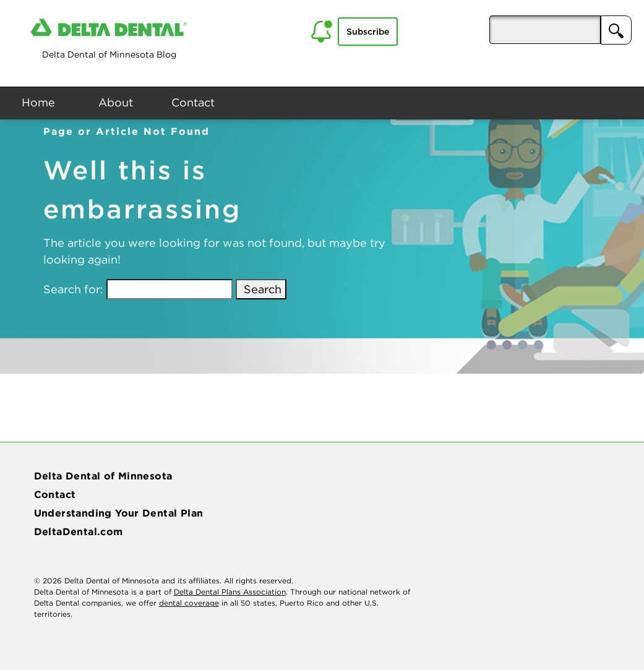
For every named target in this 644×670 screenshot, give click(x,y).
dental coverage (189, 603)
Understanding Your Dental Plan (119, 513)
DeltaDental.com (79, 531)
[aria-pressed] (545, 30)
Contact (193, 102)
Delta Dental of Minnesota (103, 476)
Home (38, 102)
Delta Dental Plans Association (230, 592)
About (116, 102)
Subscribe (368, 32)
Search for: (73, 289)
